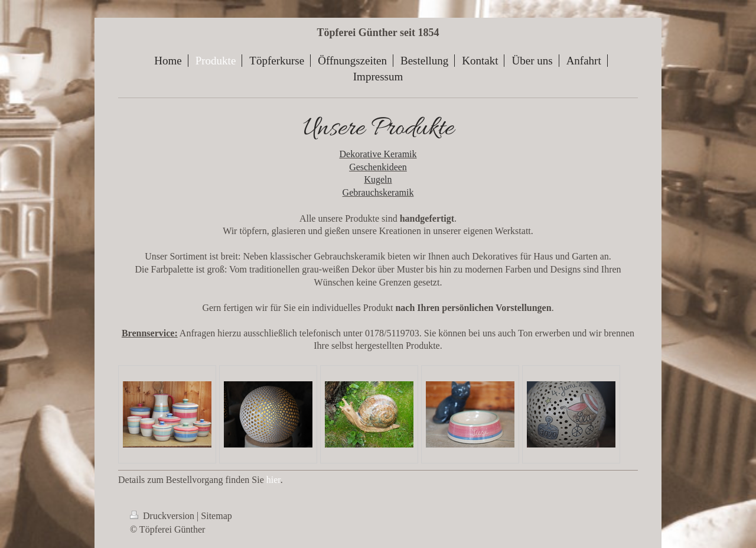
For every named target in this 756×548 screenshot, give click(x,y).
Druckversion (163, 516)
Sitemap (216, 516)
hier (273, 480)
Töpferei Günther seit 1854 (378, 33)
